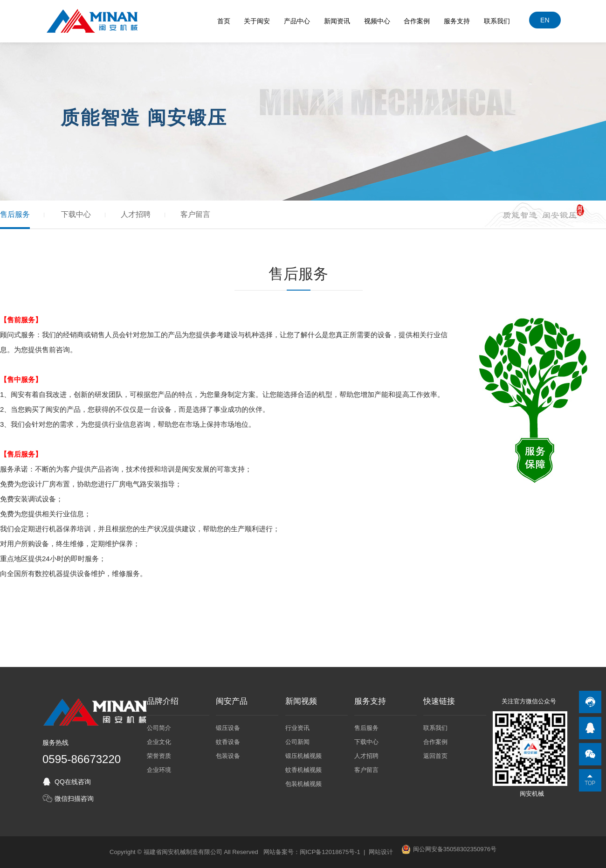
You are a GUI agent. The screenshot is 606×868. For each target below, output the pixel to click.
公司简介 (159, 728)
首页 (224, 21)
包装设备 (228, 756)
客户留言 (195, 214)
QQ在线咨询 (73, 782)
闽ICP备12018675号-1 (330, 852)
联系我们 (497, 21)
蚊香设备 (228, 742)
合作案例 (417, 21)
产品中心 (297, 21)
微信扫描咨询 (74, 799)
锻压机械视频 (303, 756)
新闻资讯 (337, 21)
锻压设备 (228, 728)
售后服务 (15, 214)
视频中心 (377, 21)
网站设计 (381, 852)
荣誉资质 (159, 756)
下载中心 (76, 214)
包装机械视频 (303, 784)
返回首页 (435, 756)
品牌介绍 (163, 701)
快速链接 (439, 701)
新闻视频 (301, 701)
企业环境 (159, 770)
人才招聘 (136, 214)
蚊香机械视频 (303, 770)
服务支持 (457, 21)
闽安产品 (232, 701)
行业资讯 (297, 728)
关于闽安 (257, 21)
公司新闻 (297, 742)
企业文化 (159, 742)
